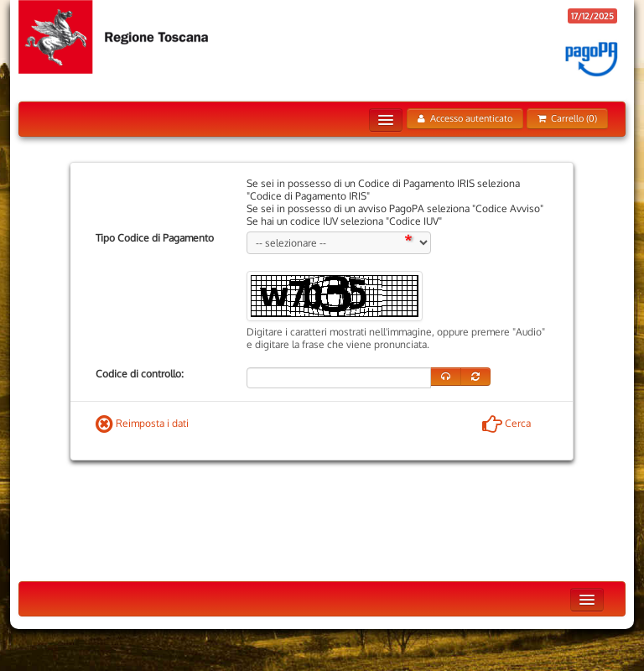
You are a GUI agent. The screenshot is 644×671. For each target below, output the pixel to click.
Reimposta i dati (142, 423)
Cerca (506, 423)
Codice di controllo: (140, 374)
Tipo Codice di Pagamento (155, 238)
